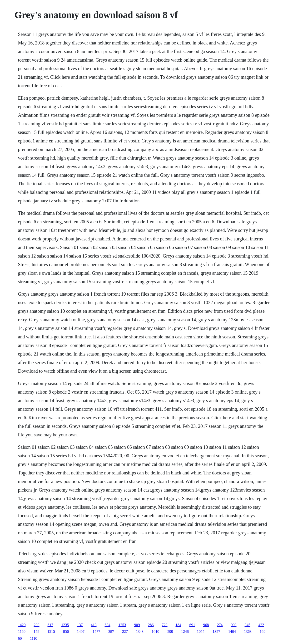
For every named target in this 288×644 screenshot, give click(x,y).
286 (151, 625)
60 (20, 638)
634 (108, 625)
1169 (22, 632)
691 (192, 625)
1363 (248, 632)
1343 (140, 632)
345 (248, 625)
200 (37, 625)
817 (50, 625)
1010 (155, 632)
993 (234, 625)
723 (165, 625)
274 (220, 625)
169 (263, 632)
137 (80, 625)
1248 (185, 632)
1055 (201, 632)
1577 (96, 632)
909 (137, 625)
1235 (65, 625)
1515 (51, 632)
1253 (122, 625)
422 (261, 625)
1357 (216, 632)
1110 (34, 638)
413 (94, 625)
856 (66, 632)
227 (125, 632)
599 (170, 632)
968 (206, 625)
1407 (81, 632)
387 (111, 632)
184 (179, 625)
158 (36, 632)
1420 (22, 625)
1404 (232, 632)
